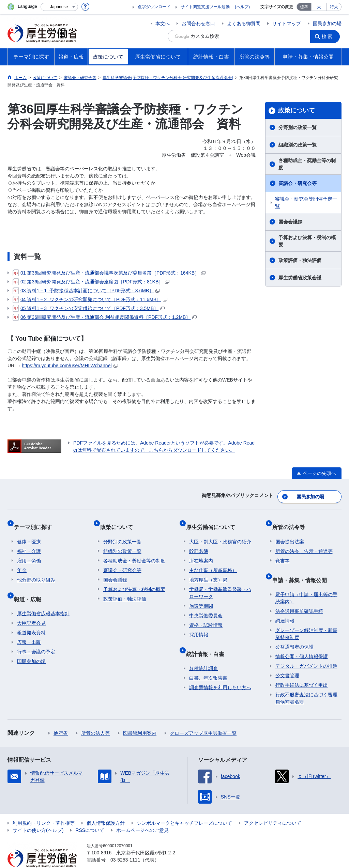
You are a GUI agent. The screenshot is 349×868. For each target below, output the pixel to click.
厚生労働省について (214, 521)
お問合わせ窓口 (198, 24)
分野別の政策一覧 (298, 127)
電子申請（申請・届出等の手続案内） (306, 582)
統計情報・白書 (208, 641)
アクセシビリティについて (273, 807)
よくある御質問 (244, 24)
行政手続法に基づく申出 (302, 669)
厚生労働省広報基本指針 (43, 598)
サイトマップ (287, 24)
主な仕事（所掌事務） (213, 561)
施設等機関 (201, 597)
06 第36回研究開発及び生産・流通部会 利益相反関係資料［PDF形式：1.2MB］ (105, 317)
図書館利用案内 (140, 717)
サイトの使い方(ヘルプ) (38, 815)
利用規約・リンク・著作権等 (44, 807)
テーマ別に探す (36, 521)
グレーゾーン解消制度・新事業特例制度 (306, 618)
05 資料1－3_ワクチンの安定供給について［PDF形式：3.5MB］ (89, 308)
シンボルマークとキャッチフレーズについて (184, 807)
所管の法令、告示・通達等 (304, 542)
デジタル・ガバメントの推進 (306, 650)
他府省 (61, 717)
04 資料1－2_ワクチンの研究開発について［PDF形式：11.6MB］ (90, 299)
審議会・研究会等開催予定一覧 (306, 203)
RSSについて (90, 815)
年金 (22, 561)
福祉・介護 (29, 542)
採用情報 (199, 625)
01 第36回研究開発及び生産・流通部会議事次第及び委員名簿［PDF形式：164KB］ (109, 273)
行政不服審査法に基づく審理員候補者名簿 (306, 683)
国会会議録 (290, 222)
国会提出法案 (290, 532)
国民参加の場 (327, 24)
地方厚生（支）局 (208, 571)
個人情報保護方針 (106, 807)
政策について (297, 110)
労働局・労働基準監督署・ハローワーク (220, 584)
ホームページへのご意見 (142, 815)
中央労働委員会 (206, 606)
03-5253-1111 (125, 844)
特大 (334, 7)
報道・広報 (31, 586)
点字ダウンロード (154, 7)
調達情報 (285, 605)
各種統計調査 (203, 653)
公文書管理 (287, 660)
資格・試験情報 (206, 616)
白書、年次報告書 (208, 662)
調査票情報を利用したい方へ (220, 672)
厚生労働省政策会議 (300, 278)
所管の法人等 (95, 717)
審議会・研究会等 (298, 183)
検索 (329, 36)
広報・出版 (29, 626)
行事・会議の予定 (36, 636)
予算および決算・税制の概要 (307, 241)
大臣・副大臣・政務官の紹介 (220, 532)
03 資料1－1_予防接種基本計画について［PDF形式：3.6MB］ (86, 291)
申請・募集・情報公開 (303, 567)
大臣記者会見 (31, 607)
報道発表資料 (31, 617)
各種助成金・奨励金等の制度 (307, 164)
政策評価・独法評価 (300, 260)
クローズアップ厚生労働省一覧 (203, 717)
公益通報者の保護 (294, 631)
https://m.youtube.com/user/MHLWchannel (70, 366)
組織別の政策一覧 (298, 145)
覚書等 (283, 552)
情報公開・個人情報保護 (302, 641)
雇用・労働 (29, 552)
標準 (304, 7)
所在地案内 (201, 552)
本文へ (163, 24)
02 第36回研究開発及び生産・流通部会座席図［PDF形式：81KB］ (91, 282)
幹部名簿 (199, 542)
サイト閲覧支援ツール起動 (205, 7)
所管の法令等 (292, 521)
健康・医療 (29, 532)
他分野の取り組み (36, 571)
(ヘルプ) (242, 7)
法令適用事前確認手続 (299, 595)
